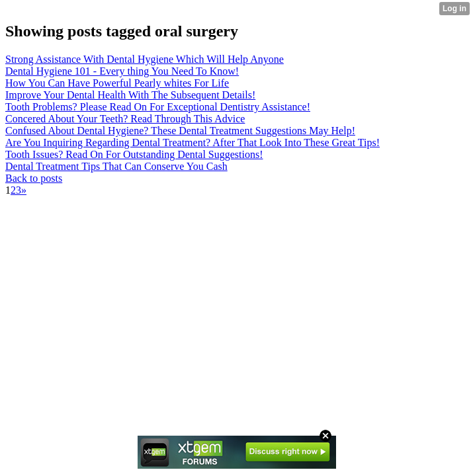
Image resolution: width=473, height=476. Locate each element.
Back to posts (34, 178)
